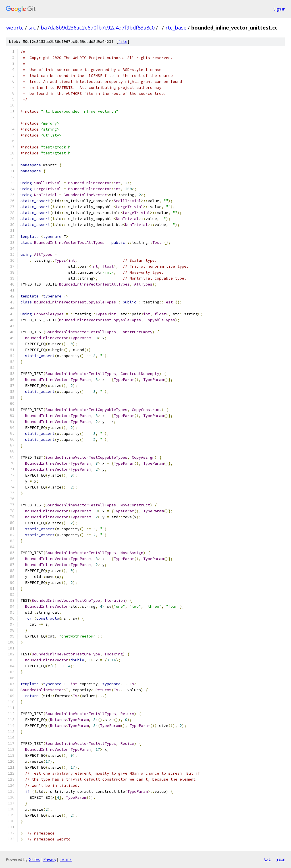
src (32, 28)
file (123, 42)
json (281, 859)
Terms (66, 859)
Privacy (50, 859)
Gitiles (34, 859)
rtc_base (176, 28)
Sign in (279, 9)
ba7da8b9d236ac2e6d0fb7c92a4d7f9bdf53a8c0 (98, 28)
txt (267, 859)
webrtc (15, 28)
